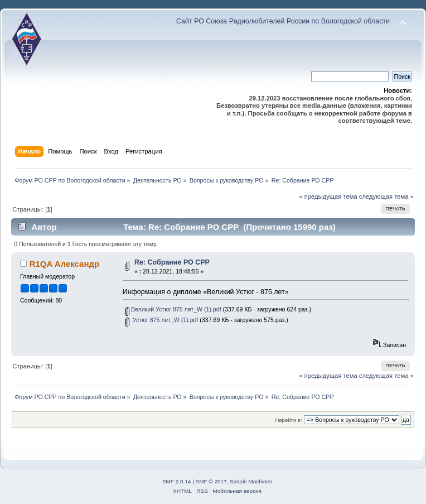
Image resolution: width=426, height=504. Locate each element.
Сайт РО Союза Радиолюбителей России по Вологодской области (283, 21)
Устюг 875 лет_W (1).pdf (162, 320)
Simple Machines (251, 481)
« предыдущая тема (328, 196)
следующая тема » (386, 196)
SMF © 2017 (211, 481)
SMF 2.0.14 (177, 481)
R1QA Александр (64, 264)
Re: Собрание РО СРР (172, 262)
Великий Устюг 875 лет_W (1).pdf (173, 309)
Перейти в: (288, 420)
